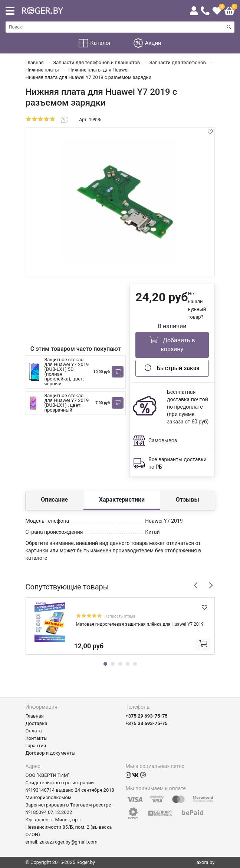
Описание (54, 500)
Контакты (37, 738)
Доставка (37, 723)
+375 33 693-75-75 (147, 723)
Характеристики (122, 500)
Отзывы (188, 500)
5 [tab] (135, 664)
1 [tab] (105, 664)
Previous (196, 585)
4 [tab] (128, 664)
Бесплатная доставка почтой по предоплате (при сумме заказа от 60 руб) (188, 407)
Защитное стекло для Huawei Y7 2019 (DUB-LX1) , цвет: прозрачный (67, 403)
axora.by (206, 862)
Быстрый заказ (172, 368)
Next (211, 585)
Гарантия (36, 746)
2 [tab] (113, 664)
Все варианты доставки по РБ (177, 463)
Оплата (34, 731)
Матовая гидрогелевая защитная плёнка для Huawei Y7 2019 (140, 624)
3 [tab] (120, 664)
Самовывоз (163, 440)
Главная (35, 716)
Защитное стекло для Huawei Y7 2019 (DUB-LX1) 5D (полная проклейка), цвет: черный (67, 372)
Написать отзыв (120, 616)
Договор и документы (51, 753)
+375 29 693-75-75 (147, 716)
